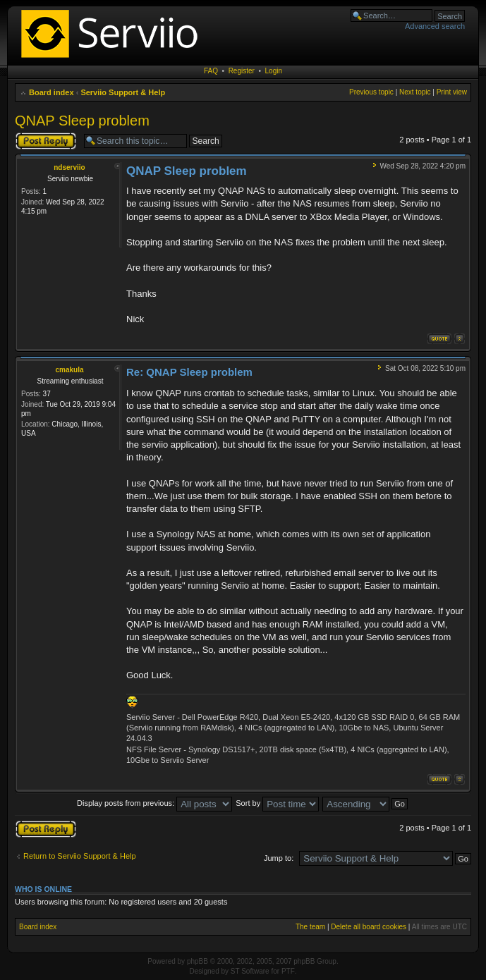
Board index (51, 92)
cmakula (69, 370)
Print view (452, 92)
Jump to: (279, 858)
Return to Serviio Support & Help (80, 856)
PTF (288, 971)
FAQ (211, 71)
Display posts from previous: (154, 803)
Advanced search (435, 26)
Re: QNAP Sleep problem (189, 372)
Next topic (415, 92)
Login (274, 71)
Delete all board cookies (369, 927)
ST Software (250, 971)
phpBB (198, 961)
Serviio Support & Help (123, 92)
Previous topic (371, 92)
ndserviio (69, 167)
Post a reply (46, 141)
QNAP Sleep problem (82, 121)
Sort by (277, 803)
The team (310, 927)
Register (242, 71)
